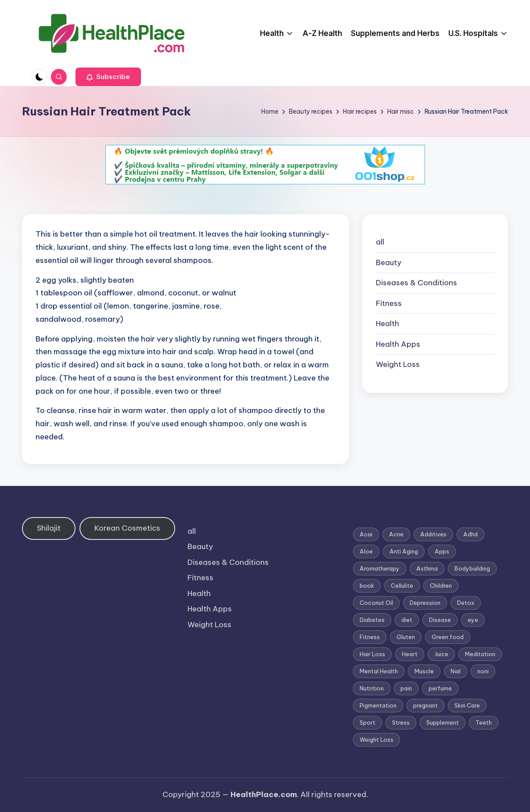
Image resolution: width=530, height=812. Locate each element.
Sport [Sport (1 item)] (368, 722)
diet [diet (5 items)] (407, 620)
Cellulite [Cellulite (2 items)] (402, 586)
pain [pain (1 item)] (406, 688)
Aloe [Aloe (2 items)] (366, 551)
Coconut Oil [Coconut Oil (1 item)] (376, 603)
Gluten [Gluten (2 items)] (406, 637)
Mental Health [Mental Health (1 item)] (379, 671)
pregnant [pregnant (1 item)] (425, 705)
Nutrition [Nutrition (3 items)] (372, 688)
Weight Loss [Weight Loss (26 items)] (377, 740)
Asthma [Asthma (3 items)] (427, 568)
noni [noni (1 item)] (483, 671)
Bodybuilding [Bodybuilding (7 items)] (472, 568)
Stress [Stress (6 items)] (401, 722)
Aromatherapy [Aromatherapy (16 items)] (380, 568)
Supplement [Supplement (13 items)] (443, 722)
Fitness (389, 303)
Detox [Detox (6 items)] (466, 603)
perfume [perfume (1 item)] (440, 688)
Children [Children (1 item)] (441, 586)
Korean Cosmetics (127, 528)
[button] (108, 77)
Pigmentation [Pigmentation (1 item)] (378, 705)
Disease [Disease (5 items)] (440, 620)
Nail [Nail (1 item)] (456, 671)
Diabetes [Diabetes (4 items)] (372, 620)
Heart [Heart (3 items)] (410, 654)
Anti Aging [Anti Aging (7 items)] (404, 551)
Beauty (389, 262)
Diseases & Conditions (416, 283)
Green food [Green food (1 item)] (448, 637)
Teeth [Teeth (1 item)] (484, 722)
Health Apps (398, 344)
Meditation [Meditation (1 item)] (480, 654)
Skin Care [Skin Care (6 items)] (467, 705)
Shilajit (49, 528)
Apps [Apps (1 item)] (442, 551)
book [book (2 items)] (367, 586)
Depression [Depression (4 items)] (425, 603)
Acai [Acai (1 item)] (366, 534)
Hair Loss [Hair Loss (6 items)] (372, 654)
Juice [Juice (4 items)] (441, 654)
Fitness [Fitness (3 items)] (370, 637)
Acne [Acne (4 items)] (396, 534)
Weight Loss (398, 364)
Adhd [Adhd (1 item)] (471, 534)
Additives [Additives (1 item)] (433, 534)
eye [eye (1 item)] (473, 620)
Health (388, 323)
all (380, 242)
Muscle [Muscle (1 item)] (424, 671)
